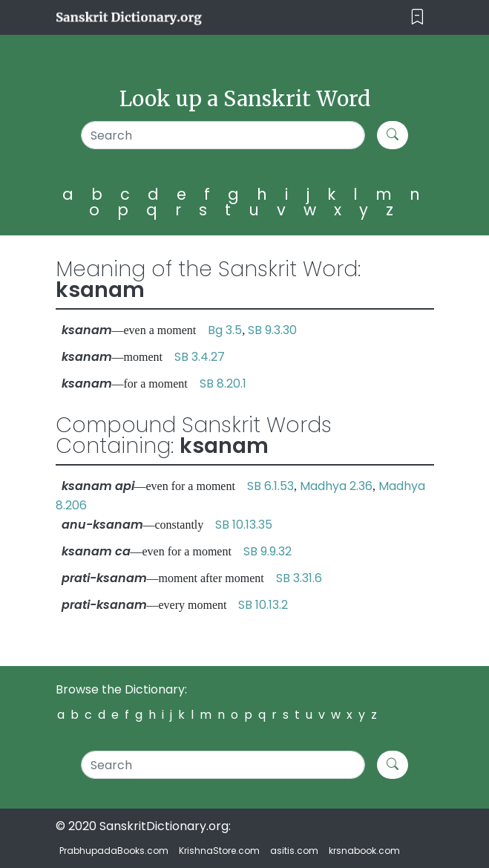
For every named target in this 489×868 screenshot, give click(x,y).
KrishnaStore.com (219, 851)
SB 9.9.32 (268, 551)
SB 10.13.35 (244, 525)
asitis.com (294, 851)
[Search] (223, 135)
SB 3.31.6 (299, 578)
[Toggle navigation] (417, 17)
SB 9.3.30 (272, 330)
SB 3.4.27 (200, 357)
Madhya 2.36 (336, 486)
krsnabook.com (364, 851)
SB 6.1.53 (270, 486)
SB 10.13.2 (263, 605)
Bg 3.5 (225, 330)
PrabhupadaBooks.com (114, 851)
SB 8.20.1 (223, 384)
